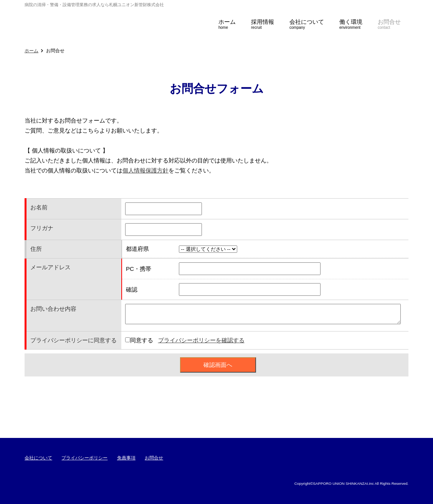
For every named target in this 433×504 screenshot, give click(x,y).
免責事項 (126, 458)
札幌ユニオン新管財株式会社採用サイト (105, 21)
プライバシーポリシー (84, 458)
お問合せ (154, 458)
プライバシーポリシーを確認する (201, 340)
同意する (142, 340)
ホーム (31, 51)
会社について (38, 458)
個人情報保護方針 (145, 170)
